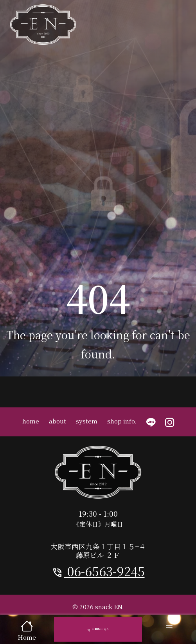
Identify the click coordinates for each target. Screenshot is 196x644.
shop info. (122, 421)
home (31, 421)
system (87, 421)
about (58, 421)
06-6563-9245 (98, 571)
